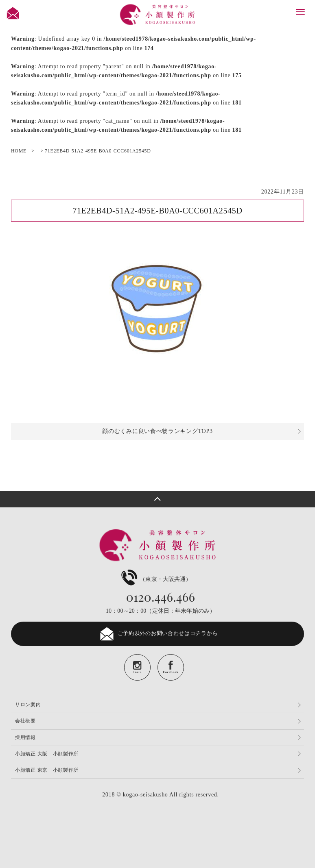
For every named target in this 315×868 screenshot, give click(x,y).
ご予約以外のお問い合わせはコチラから (158, 634)
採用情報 (25, 737)
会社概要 (25, 721)
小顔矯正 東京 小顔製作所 (47, 770)
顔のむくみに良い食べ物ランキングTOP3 (157, 431)
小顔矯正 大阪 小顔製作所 (47, 754)
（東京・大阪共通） (155, 579)
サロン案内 (28, 705)
